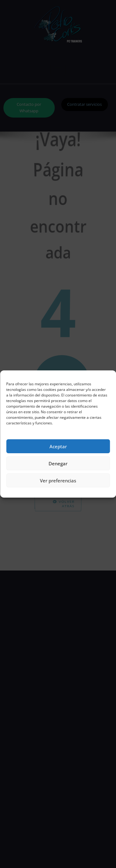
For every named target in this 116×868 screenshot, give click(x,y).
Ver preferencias (58, 481)
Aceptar (58, 446)
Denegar (58, 463)
